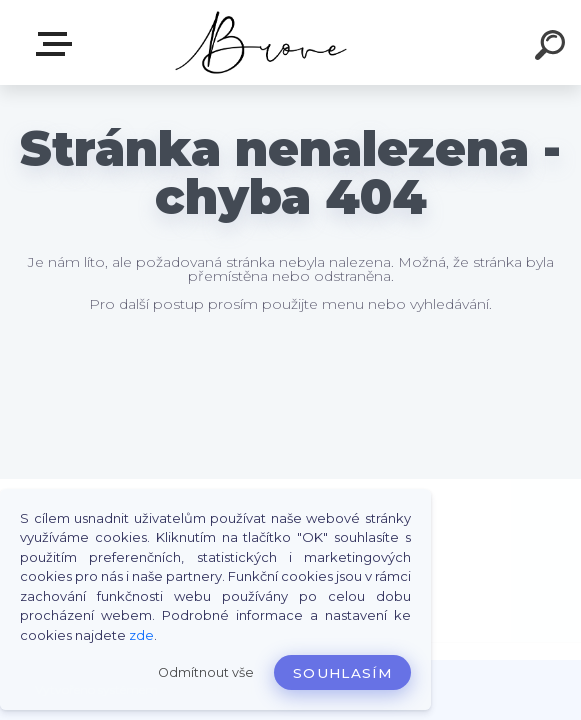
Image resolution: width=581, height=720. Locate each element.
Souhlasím (342, 673)
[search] (553, 48)
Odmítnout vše (206, 672)
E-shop (58, 44)
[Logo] (260, 42)
